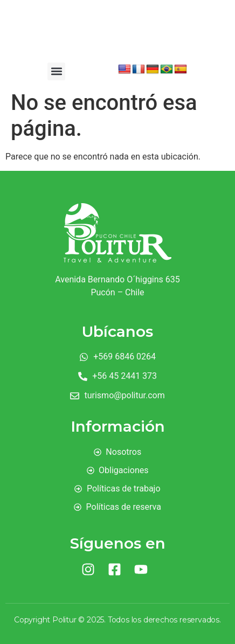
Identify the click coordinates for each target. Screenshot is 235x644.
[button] (56, 71)
